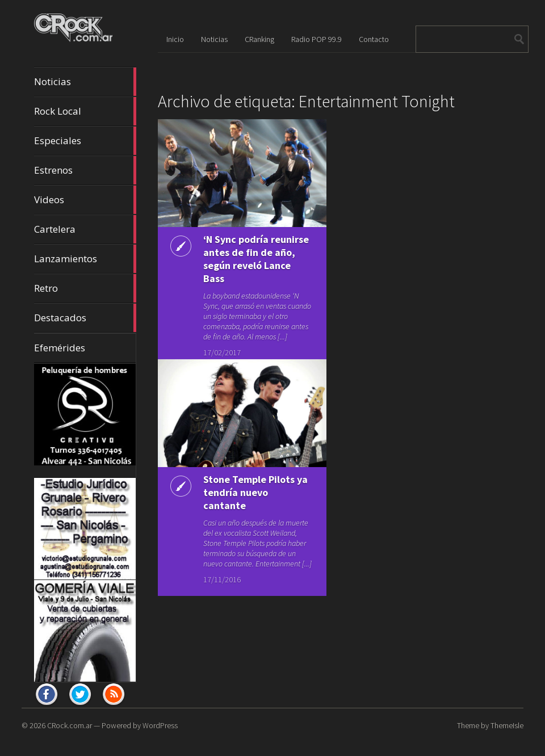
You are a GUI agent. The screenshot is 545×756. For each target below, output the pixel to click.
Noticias (85, 82)
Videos (85, 200)
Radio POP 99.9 (316, 39)
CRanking (259, 39)
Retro (85, 288)
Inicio (175, 39)
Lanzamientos (85, 259)
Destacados (85, 318)
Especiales (85, 141)
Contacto (374, 39)
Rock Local (85, 111)
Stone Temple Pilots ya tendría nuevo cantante (255, 486)
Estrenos (85, 170)
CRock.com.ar (70, 725)
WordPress (160, 725)
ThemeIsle (507, 725)
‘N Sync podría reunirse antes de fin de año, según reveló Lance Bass (256, 259)
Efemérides (60, 348)
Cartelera (85, 229)
